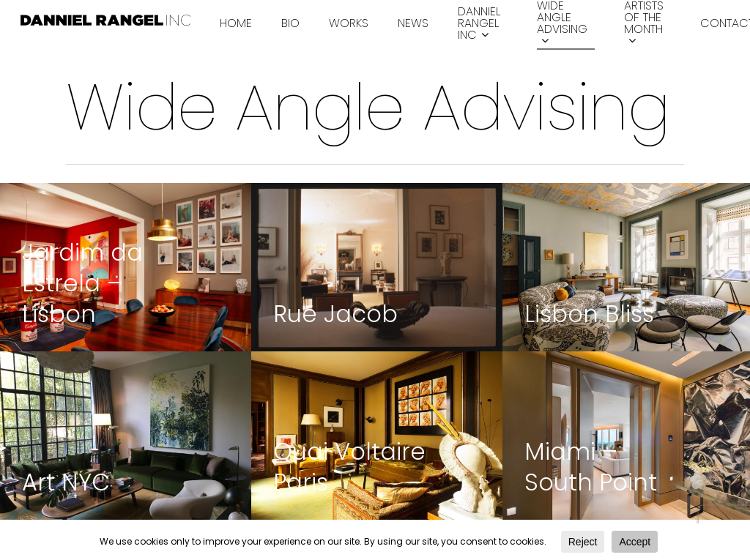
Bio (290, 23)
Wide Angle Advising (562, 24)
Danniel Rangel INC (479, 24)
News (413, 23)
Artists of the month (644, 24)
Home (236, 23)
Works (349, 23)
